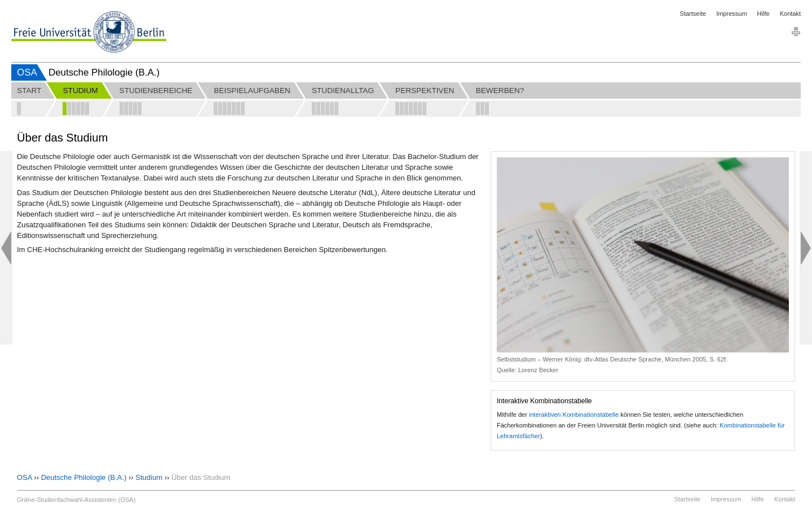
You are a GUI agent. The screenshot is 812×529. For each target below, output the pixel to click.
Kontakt (790, 14)
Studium (149, 477)
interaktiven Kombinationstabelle (574, 415)
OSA (27, 72)
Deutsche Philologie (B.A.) (84, 477)
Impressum (731, 14)
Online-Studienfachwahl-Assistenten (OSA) (76, 500)
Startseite (693, 14)
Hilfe (764, 14)
